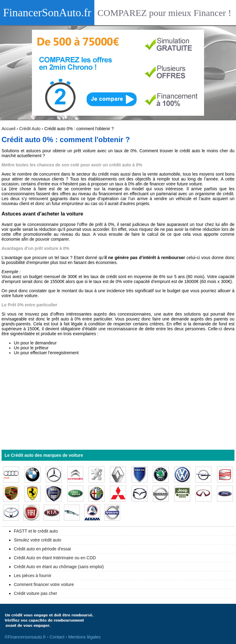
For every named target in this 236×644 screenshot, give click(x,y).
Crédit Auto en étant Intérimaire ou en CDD (55, 558)
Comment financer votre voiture (44, 584)
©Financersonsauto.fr (25, 637)
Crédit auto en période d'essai (42, 549)
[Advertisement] (118, 402)
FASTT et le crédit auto (36, 531)
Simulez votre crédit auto (37, 540)
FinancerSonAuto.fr (47, 13)
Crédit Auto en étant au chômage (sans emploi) (59, 567)
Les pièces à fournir (33, 576)
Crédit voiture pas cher (35, 593)
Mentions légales (84, 637)
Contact (57, 637)
